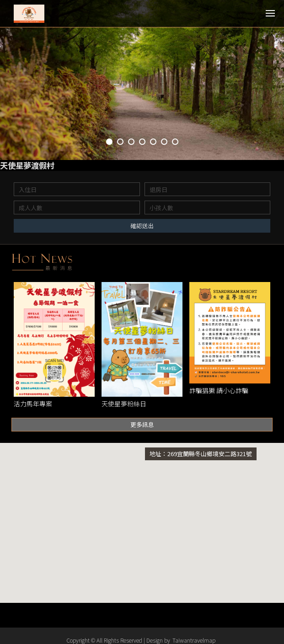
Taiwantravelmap (194, 640)
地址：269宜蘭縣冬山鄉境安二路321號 (201, 454)
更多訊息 (142, 425)
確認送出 (142, 226)
